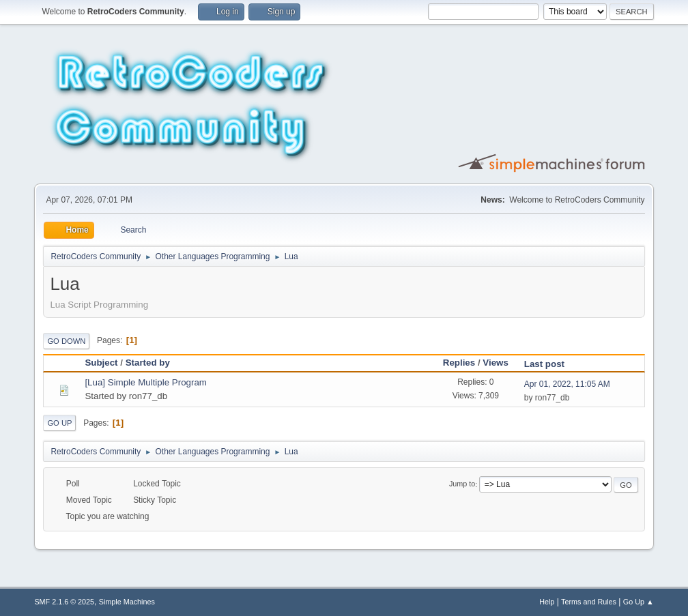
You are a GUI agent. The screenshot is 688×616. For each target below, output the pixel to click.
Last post (544, 364)
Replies (459, 363)
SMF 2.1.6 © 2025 (64, 602)
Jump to (462, 484)
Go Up (59, 423)
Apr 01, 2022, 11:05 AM (567, 384)
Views (496, 363)
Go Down (66, 341)
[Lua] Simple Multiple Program (146, 382)
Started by (154, 363)
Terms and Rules (589, 602)
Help (547, 602)
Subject (101, 363)
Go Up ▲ (639, 602)
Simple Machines (127, 602)
